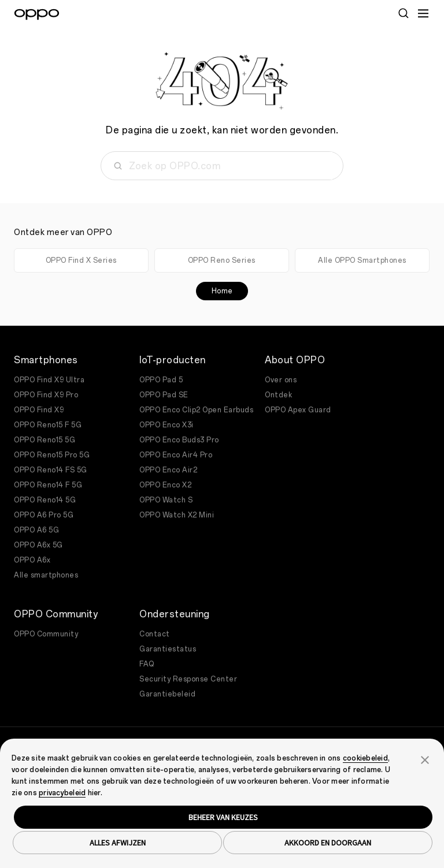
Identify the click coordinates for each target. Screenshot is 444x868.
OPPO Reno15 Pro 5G (52, 455)
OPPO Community (46, 634)
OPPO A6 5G (36, 530)
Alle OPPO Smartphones (362, 260)
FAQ (147, 664)
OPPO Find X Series (81, 260)
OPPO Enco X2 (165, 485)
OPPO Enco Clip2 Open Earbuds (196, 410)
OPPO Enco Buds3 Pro (179, 440)
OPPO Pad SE (164, 395)
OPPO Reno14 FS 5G (51, 470)
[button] (425, 759)
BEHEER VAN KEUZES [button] (223, 817)
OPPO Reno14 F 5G (48, 485)
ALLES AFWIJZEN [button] (118, 843)
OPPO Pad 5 (161, 380)
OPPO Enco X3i (166, 425)
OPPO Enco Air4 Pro (176, 455)
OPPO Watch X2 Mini (177, 515)
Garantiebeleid (167, 694)
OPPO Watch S (166, 500)
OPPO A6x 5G (38, 545)
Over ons (281, 380)
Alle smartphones (46, 575)
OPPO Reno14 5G (45, 500)
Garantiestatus (168, 649)
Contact (155, 634)
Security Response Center (188, 679)
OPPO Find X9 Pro (46, 395)
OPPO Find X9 (39, 410)
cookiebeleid (365, 758)
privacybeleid (62, 793)
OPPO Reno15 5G (45, 440)
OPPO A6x (32, 560)
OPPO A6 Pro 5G (44, 515)
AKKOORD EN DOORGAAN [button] (328, 843)
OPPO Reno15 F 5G (48, 425)
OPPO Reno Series (222, 260)
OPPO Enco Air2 (168, 470)
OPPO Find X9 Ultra (49, 380)
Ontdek (278, 395)
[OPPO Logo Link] (37, 14)
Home (222, 291)
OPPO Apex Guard (298, 410)
